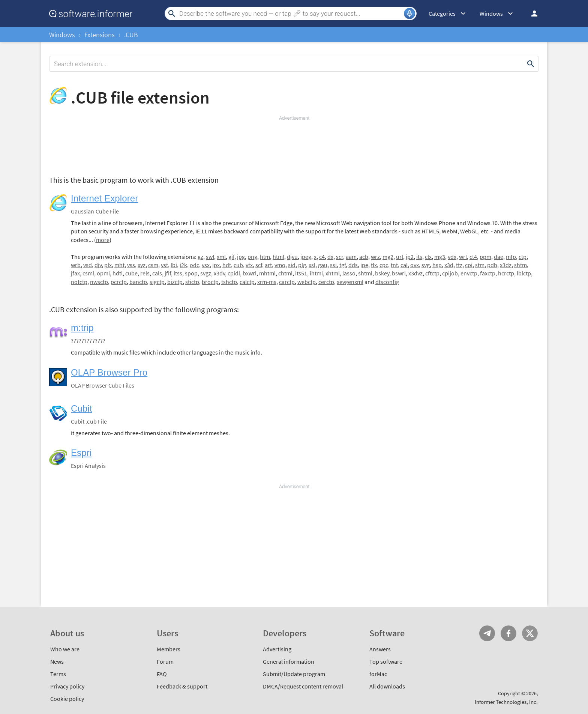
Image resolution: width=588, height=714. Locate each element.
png (252, 257)
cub (238, 265)
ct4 (473, 257)
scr (340, 257)
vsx (206, 265)
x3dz (506, 265)
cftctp (432, 273)
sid (292, 265)
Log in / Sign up (531, 14)
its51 (301, 273)
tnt (394, 265)
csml (88, 273)
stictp (192, 282)
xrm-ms (267, 282)
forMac (378, 674)
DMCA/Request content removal (303, 686)
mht (119, 265)
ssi (333, 265)
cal (404, 265)
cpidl (234, 273)
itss (178, 273)
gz (200, 257)
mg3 (440, 257)
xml (221, 257)
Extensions (100, 35)
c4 (322, 257)
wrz (375, 257)
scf (259, 265)
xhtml (333, 273)
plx (108, 265)
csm (153, 265)
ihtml (316, 273)
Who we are (65, 649)
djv (98, 265)
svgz (206, 273)
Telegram (487, 633)
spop (191, 273)
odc (194, 265)
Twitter (530, 633)
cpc (384, 265)
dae (499, 257)
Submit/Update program (294, 674)
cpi (469, 265)
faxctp (488, 273)
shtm (520, 265)
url (400, 257)
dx (330, 257)
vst (164, 265)
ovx (415, 265)
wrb (76, 265)
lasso (349, 273)
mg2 (388, 257)
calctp (247, 282)
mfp (511, 257)
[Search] (291, 14)
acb (364, 257)
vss (131, 265)
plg (302, 265)
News (57, 661)
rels (145, 273)
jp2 (410, 257)
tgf (343, 265)
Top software (386, 661)
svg (426, 265)
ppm (485, 257)
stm (480, 265)
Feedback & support (182, 686)
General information (289, 661)
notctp (79, 282)
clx (428, 257)
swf (210, 257)
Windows (62, 35)
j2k (183, 265)
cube (131, 273)
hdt (227, 265)
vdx (452, 257)
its (419, 257)
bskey (382, 273)
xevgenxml (350, 282)
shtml (365, 273)
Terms (58, 674)
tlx (374, 265)
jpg (241, 257)
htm (265, 257)
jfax (75, 273)
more (103, 240)
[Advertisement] (294, 144)
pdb (492, 265)
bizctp (175, 282)
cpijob (450, 273)
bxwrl (250, 273)
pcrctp (119, 282)
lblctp (524, 273)
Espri (81, 453)
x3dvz (415, 273)
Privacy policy (67, 686)
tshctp (229, 282)
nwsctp (99, 282)
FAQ (162, 674)
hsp (437, 265)
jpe (364, 265)
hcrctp (506, 273)
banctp (138, 282)
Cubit (82, 408)
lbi (174, 265)
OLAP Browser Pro (109, 372)
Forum (165, 661)
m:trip (82, 328)
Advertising (277, 649)
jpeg (306, 257)
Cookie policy (67, 699)
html (278, 257)
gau (323, 265)
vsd (88, 265)
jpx (216, 265)
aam (351, 257)
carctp (287, 282)
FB (508, 633)
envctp (469, 273)
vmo (280, 265)
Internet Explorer (104, 198)
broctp (210, 282)
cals (157, 273)
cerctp (326, 282)
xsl (312, 265)
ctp (523, 257)
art (268, 265)
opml (103, 273)
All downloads (387, 686)
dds (353, 265)
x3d (449, 265)
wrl (463, 257)
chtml (285, 273)
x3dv (219, 273)
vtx (249, 265)
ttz (459, 265)
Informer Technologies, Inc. (506, 702)
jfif (168, 273)
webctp (307, 282)
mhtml (267, 273)
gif (231, 257)
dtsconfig (387, 282)
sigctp (157, 282)
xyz (142, 265)
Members (169, 649)
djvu (292, 257)
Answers (380, 649)
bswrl (399, 273)
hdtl (118, 273)
